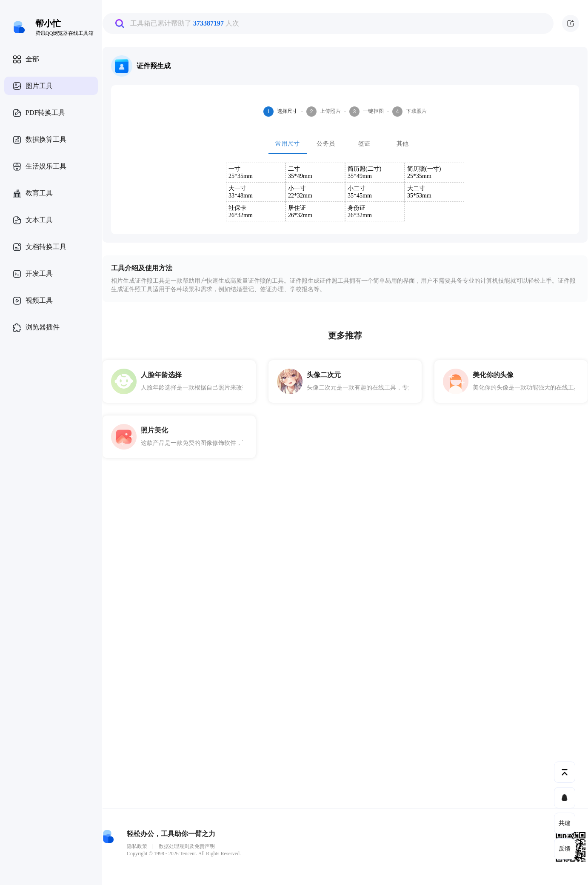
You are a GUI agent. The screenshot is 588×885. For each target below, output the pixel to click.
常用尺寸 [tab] (288, 144)
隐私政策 (137, 846)
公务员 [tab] (326, 144)
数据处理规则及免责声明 (187, 846)
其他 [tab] (402, 144)
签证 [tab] (364, 144)
